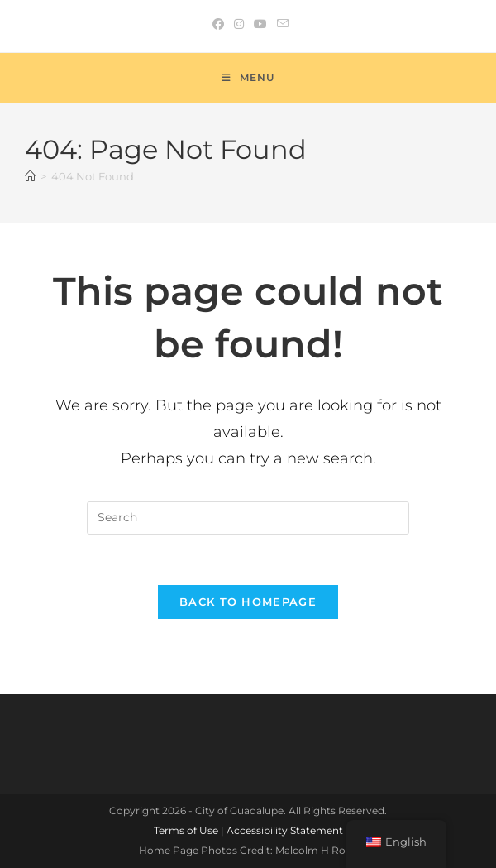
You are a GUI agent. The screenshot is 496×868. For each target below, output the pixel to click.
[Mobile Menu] (248, 78)
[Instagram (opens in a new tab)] (239, 24)
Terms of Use (186, 830)
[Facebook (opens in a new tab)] (218, 24)
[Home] (30, 176)
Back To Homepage (248, 602)
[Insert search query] (248, 518)
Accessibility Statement (285, 830)
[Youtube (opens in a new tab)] (260, 24)
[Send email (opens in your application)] (280, 24)
